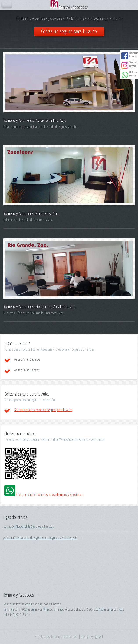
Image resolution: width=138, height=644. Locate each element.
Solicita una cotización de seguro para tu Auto (43, 410)
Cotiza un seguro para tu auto (69, 32)
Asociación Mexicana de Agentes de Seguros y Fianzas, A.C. (40, 538)
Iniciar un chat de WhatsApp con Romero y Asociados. (44, 495)
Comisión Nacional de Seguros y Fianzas (29, 526)
